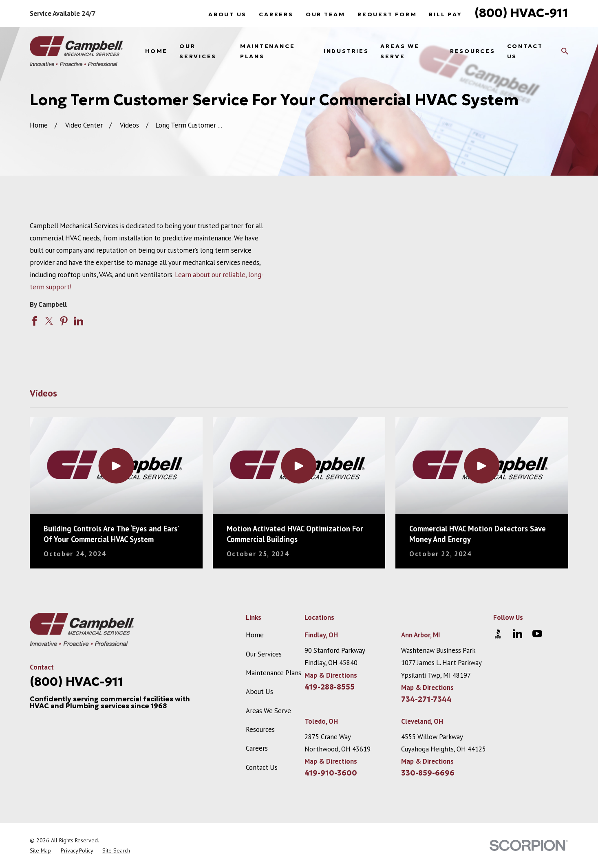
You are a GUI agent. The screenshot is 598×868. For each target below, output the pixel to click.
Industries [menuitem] (346, 51)
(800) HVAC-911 (521, 13)
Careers (276, 14)
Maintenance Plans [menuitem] (268, 51)
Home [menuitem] (156, 51)
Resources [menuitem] (473, 51)
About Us (227, 14)
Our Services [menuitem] (198, 51)
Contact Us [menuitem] (525, 51)
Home (255, 635)
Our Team (325, 14)
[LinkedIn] (517, 633)
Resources (260, 729)
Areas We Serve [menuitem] (400, 51)
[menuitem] (40, 851)
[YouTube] (537, 633)
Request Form (387, 14)
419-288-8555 (330, 687)
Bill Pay (445, 14)
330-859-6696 (428, 773)
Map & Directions (331, 675)
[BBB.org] (498, 633)
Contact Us (262, 767)
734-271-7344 (426, 699)
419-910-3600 (331, 773)
